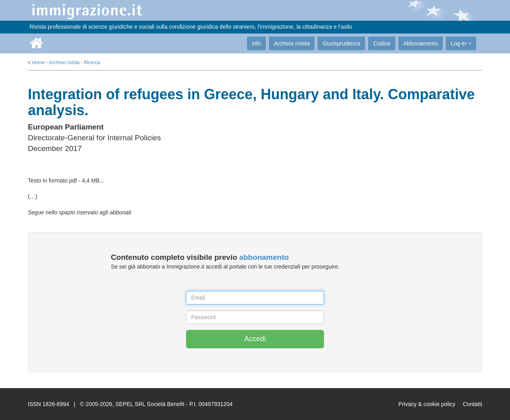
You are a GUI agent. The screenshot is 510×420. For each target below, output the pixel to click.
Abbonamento (421, 43)
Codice (382, 43)
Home (38, 63)
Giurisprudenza (341, 43)
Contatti (473, 404)
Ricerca (92, 63)
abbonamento (264, 257)
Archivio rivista (292, 43)
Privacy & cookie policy (427, 404)
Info (256, 43)
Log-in (461, 43)
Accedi (255, 339)
